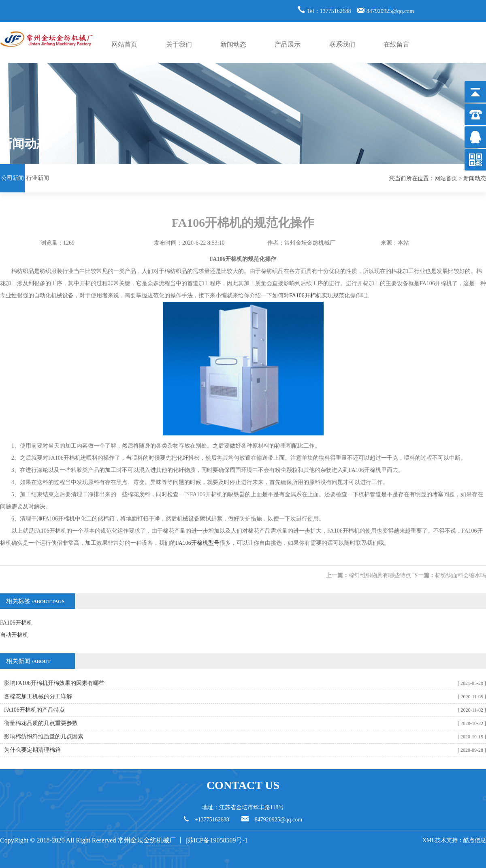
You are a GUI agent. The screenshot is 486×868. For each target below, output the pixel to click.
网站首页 (124, 44)
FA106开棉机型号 (198, 543)
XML (429, 840)
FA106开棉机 (305, 295)
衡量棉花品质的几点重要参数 (41, 723)
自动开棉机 (14, 635)
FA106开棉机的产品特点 (34, 710)
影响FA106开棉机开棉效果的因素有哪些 (54, 683)
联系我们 (342, 44)
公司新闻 (13, 178)
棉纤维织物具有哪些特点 (380, 575)
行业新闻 (38, 178)
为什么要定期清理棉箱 (32, 750)
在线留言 (396, 44)
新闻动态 (233, 44)
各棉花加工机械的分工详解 (38, 696)
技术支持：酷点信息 (460, 840)
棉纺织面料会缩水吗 (460, 575)
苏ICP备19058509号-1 (218, 840)
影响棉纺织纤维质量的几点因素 (44, 737)
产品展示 (288, 44)
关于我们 (179, 44)
